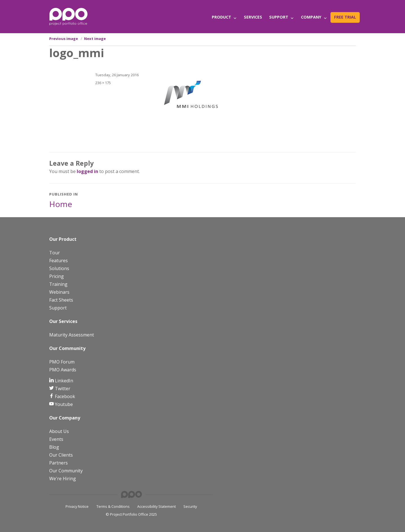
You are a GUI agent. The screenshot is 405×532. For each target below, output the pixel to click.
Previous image (64, 39)
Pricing (57, 276)
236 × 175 (103, 83)
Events (56, 439)
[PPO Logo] (68, 16)
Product (221, 17)
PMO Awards (63, 370)
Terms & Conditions (113, 506)
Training (58, 284)
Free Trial (345, 17)
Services (253, 17)
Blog (54, 447)
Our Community (66, 471)
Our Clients (61, 455)
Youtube (63, 404)
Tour (55, 253)
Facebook (64, 396)
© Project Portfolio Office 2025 (131, 514)
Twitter (62, 389)
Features (58, 261)
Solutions (59, 268)
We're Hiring (63, 479)
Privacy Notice (77, 506)
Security (190, 506)
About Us (59, 431)
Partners (58, 463)
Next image (95, 39)
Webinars (59, 292)
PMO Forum (62, 362)
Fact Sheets (61, 300)
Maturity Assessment (72, 335)
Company (311, 17)
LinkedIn (63, 381)
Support (279, 17)
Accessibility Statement (157, 506)
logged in (87, 171)
